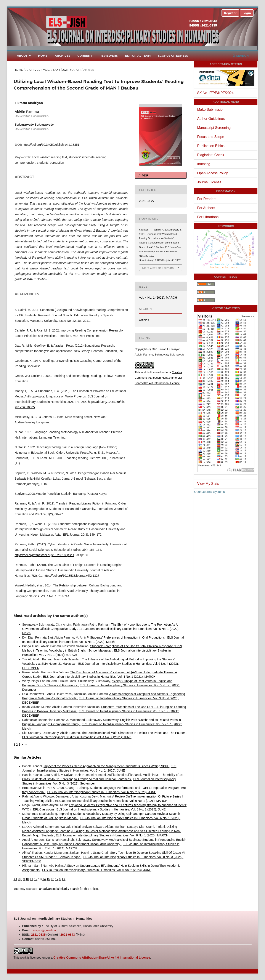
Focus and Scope (211, 137)
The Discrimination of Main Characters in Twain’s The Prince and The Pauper (133, 733)
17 (57, 879)
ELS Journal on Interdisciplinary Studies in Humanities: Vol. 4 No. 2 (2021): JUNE (77, 737)
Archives (63, 56)
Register (230, 13)
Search (241, 56)
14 (44, 879)
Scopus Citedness (173, 56)
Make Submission (211, 110)
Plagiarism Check (211, 155)
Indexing (204, 164)
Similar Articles (27, 757)
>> (26, 745)
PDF (144, 175)
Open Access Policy (213, 173)
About (23, 56)
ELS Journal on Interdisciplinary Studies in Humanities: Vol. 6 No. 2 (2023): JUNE (102, 792)
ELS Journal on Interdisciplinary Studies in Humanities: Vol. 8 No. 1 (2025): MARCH (112, 835)
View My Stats (208, 484)
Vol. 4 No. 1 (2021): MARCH (62, 70)
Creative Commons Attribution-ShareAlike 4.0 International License (102, 958)
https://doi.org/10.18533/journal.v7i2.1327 (71, 576)
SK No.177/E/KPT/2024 (215, 93)
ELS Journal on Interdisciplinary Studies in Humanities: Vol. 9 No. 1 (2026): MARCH (111, 801)
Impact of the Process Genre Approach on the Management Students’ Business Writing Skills (106, 766)
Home (43, 56)
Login (247, 13)
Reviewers (109, 56)
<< (15, 879)
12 (36, 879)
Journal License (209, 182)
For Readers (207, 199)
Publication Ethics (211, 146)
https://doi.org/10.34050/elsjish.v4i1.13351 (51, 145)
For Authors (206, 208)
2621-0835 (38, 935)
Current (85, 56)
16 (53, 879)
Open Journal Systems (210, 492)
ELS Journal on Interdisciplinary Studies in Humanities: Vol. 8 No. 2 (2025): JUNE (111, 809)
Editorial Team (138, 56)
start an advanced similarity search (56, 889)
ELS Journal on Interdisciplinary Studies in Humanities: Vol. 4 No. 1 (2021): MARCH (99, 677)
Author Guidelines (211, 119)
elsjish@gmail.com (46, 930)
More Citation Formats (158, 268)
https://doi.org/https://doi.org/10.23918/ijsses (44, 555)
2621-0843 (68, 935)
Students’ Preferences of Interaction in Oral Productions (128, 637)
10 (27, 879)
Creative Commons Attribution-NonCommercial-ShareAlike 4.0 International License (159, 378)
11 (32, 879)
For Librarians (208, 217)
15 (48, 879)
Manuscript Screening (214, 128)
